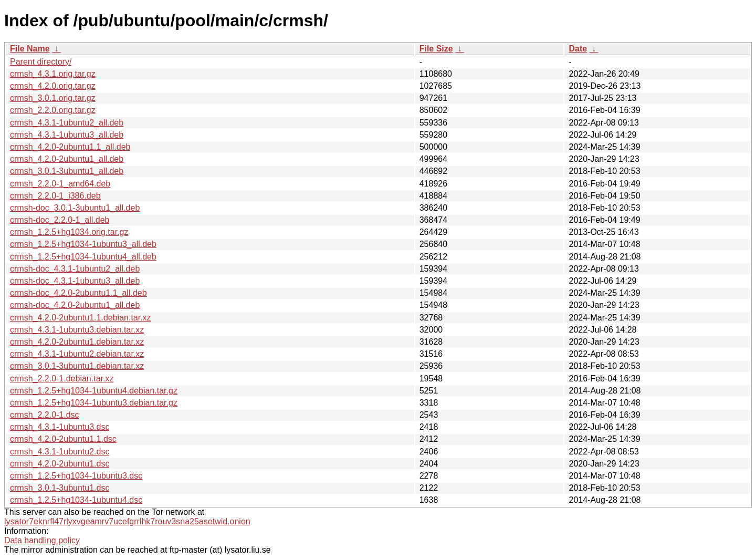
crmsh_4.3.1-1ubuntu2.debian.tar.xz (77, 354)
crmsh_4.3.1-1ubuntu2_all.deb (67, 123)
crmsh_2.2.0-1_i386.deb (55, 196)
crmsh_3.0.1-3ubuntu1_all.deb (67, 171)
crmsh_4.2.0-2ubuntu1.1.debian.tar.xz (81, 318)
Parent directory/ (41, 62)
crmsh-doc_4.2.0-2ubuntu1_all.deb (75, 305)
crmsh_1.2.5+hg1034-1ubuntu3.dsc (76, 476)
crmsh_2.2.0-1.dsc (45, 415)
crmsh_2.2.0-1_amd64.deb (60, 184)
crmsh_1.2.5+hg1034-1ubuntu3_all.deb (83, 244)
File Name (30, 49)
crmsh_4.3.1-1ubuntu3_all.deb (67, 135)
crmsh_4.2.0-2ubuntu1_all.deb (67, 159)
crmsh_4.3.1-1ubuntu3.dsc (60, 427)
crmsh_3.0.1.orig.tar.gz (53, 98)
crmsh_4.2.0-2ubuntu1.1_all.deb (70, 147)
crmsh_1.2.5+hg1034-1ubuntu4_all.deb (83, 257)
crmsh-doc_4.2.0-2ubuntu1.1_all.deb (78, 293)
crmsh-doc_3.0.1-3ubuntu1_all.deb (75, 208)
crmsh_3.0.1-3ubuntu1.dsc (60, 488)
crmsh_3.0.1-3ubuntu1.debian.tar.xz (77, 366)
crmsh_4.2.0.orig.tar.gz (53, 86)
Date (578, 49)
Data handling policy (42, 540)
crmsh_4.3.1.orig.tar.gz (53, 74)
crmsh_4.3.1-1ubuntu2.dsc (60, 452)
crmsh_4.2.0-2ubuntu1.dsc (60, 464)
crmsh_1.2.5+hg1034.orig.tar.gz (69, 232)
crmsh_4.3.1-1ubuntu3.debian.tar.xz (77, 330)
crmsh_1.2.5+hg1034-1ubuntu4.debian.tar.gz (94, 391)
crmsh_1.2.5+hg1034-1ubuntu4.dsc (76, 500)
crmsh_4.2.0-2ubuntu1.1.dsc (63, 439)
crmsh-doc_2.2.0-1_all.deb (60, 220)
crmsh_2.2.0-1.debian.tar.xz (62, 379)
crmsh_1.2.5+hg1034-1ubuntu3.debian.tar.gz (94, 403)
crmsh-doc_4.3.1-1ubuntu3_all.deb (75, 281)
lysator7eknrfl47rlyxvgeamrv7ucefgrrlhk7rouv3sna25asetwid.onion (127, 521)
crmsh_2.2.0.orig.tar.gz (53, 110)
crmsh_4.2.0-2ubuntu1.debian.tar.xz (77, 342)
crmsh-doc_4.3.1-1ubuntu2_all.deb (75, 269)
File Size (436, 49)
